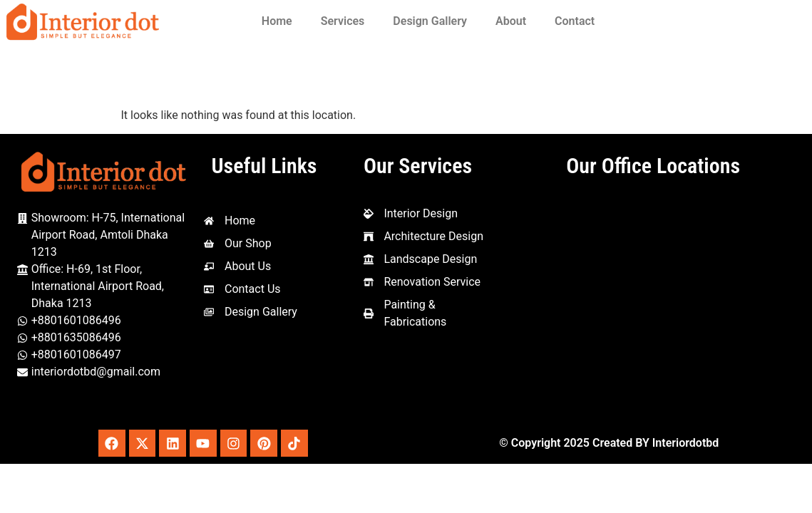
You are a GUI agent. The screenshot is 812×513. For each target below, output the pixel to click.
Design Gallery (430, 21)
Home (277, 21)
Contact (575, 21)
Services (343, 21)
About (511, 21)
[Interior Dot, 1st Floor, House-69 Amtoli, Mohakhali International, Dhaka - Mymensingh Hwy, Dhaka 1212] (653, 303)
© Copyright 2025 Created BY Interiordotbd (609, 444)
